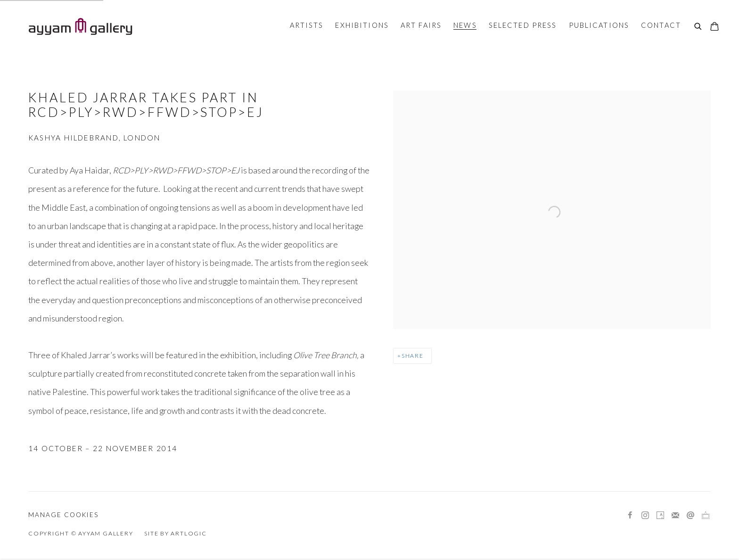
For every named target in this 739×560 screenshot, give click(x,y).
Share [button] (413, 356)
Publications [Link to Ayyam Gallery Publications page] (599, 25)
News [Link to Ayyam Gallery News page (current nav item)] (465, 25)
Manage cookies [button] (63, 515)
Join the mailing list (675, 516)
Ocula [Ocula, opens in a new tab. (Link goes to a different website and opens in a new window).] (706, 516)
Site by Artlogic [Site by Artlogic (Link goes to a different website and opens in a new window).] (175, 533)
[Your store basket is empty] (714, 27)
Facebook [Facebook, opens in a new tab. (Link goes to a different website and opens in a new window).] (630, 516)
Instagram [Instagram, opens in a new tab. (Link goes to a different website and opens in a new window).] (645, 516)
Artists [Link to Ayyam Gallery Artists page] (307, 25)
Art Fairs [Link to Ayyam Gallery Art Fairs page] (421, 25)
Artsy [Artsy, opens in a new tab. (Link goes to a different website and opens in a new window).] (660, 516)
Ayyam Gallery (80, 26)
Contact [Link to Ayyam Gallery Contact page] (661, 25)
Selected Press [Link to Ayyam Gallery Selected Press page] (523, 25)
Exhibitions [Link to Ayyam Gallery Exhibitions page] (362, 25)
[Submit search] (698, 27)
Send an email (690, 516)
